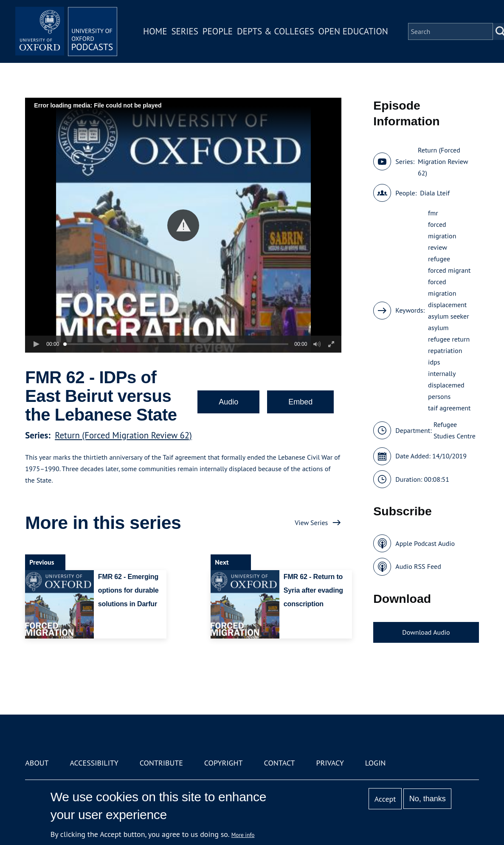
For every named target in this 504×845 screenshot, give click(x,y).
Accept (385, 799)
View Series (311, 523)
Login (376, 763)
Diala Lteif (435, 193)
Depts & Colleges (276, 31)
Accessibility (94, 763)
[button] (183, 225)
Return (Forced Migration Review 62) (123, 435)
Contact (280, 763)
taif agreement (449, 408)
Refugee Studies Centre (455, 430)
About (37, 763)
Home (155, 31)
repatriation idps (445, 356)
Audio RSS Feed (418, 566)
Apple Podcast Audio (425, 543)
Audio (228, 402)
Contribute (161, 763)
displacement (447, 305)
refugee (439, 259)
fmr (433, 213)
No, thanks (428, 799)
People (218, 31)
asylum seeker (449, 316)
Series (184, 31)
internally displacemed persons (446, 385)
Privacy (330, 763)
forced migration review (442, 236)
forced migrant (449, 270)
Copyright (224, 763)
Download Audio (426, 632)
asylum (438, 328)
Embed (300, 402)
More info (243, 835)
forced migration (442, 287)
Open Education (353, 31)
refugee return (449, 339)
